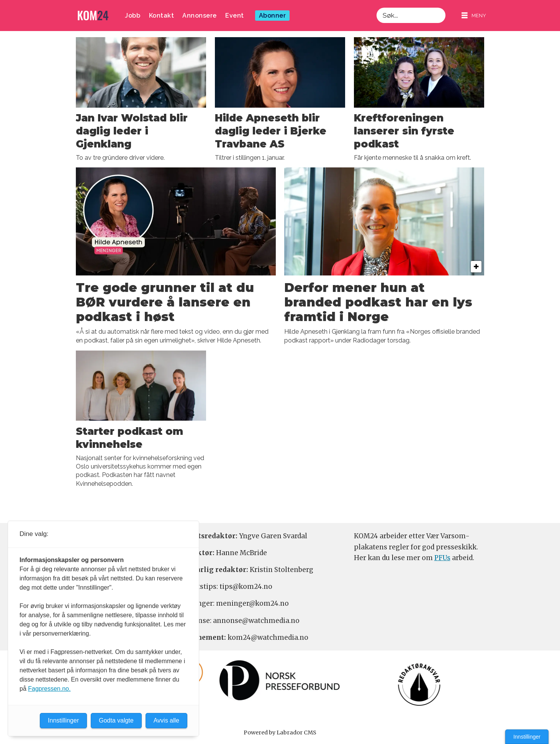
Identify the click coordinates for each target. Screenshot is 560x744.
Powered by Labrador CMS (280, 733)
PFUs (442, 558)
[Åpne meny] (474, 16)
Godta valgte (116, 720)
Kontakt (162, 16)
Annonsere (200, 16)
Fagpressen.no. (49, 689)
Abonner (273, 16)
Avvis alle (166, 720)
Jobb (133, 16)
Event (235, 16)
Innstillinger (527, 737)
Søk (376, 7)
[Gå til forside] (93, 16)
